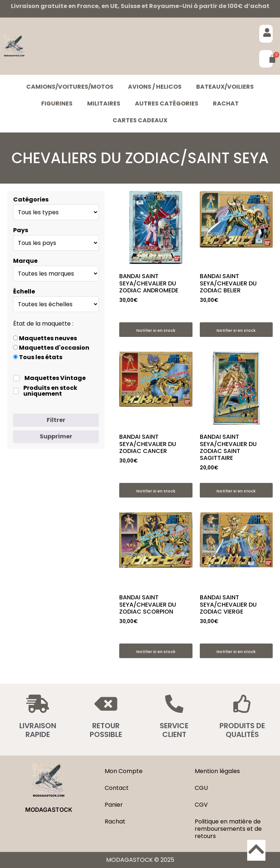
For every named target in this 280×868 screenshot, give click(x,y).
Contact (117, 788)
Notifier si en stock (156, 330)
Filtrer (56, 420)
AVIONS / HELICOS (155, 87)
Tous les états (38, 357)
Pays (21, 230)
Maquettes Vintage (49, 378)
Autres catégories (167, 103)
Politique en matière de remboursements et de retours (228, 829)
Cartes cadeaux (140, 120)
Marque (25, 261)
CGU (201, 788)
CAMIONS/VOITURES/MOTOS (70, 87)
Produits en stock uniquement (45, 391)
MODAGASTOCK (49, 810)
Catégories (31, 200)
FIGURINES (57, 103)
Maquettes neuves (45, 338)
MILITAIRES (104, 103)
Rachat (226, 103)
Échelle (24, 292)
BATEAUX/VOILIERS (225, 87)
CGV (201, 805)
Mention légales (217, 771)
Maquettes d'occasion (51, 348)
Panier (114, 805)
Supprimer (56, 436)
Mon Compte (124, 771)
